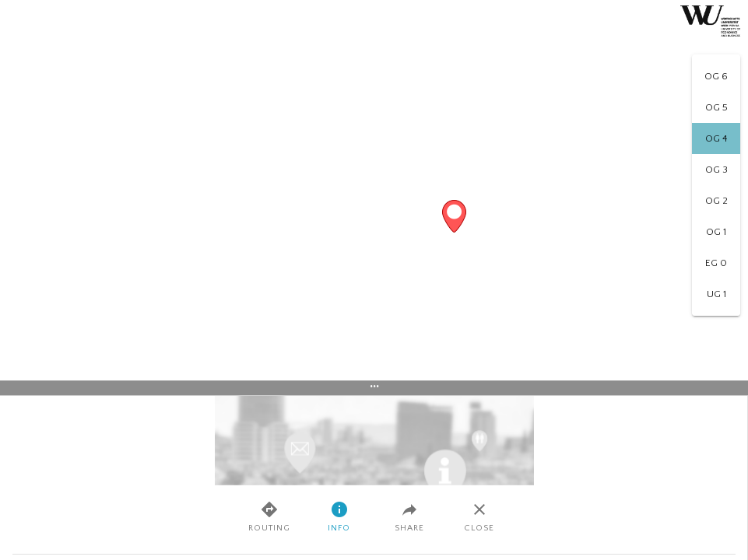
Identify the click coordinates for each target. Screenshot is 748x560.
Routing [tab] (269, 516)
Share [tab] (409, 516)
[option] (716, 76)
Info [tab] (339, 516)
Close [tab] (479, 516)
